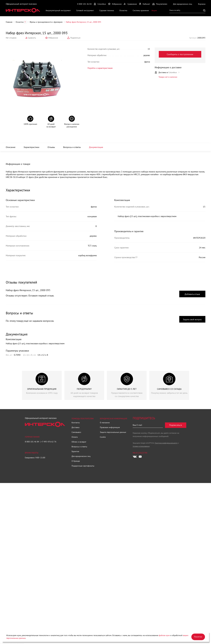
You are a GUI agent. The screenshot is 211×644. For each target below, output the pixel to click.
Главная (9, 22)
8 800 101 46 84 (84, 4)
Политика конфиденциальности (166, 443)
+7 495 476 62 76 (49, 442)
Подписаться (175, 425)
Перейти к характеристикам (98, 68)
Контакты (76, 423)
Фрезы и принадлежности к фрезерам (46, 22)
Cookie (103, 437)
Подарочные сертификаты (83, 466)
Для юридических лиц (81, 456)
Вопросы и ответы (72, 147)
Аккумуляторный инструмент (58, 10)
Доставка (75, 427)
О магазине (105, 423)
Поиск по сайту (175, 10)
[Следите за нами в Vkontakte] (135, 457)
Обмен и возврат (79, 442)
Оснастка (123, 10)
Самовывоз (76, 432)
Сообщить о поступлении (180, 54)
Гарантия (75, 451)
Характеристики (31, 147)
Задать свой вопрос (192, 319)
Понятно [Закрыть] (198, 637)
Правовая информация (110, 427)
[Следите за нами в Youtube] (140, 457)
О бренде (76, 461)
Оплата (75, 437)
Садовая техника (107, 10)
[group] (42, 385)
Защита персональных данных (113, 432)
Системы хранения (141, 10)
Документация (96, 147)
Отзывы (51, 147)
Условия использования (141, 446)
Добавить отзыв (192, 294)
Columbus (102, 4)
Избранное (53, 38)
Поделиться (75, 38)
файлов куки (164, 635)
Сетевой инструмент (85, 10)
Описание (11, 147)
